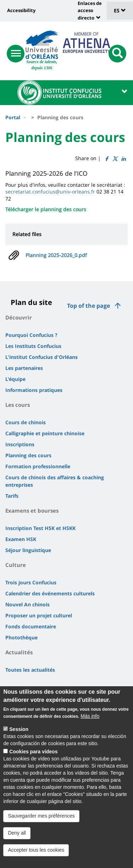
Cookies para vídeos (33, 755)
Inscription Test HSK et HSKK (40, 528)
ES (120, 10)
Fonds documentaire (31, 626)
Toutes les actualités (30, 670)
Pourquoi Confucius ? (31, 335)
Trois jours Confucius (31, 582)
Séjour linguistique (28, 550)
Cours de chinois (26, 422)
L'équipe (15, 379)
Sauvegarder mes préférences (41, 819)
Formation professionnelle (38, 466)
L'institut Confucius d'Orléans (41, 357)
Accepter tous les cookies (36, 853)
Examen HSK (21, 539)
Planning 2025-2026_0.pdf (56, 255)
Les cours (18, 405)
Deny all (17, 836)
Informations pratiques (34, 390)
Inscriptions (20, 444)
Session (19, 732)
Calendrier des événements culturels (50, 593)
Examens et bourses (32, 511)
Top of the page (88, 306)
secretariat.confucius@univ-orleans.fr (50, 192)
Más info (90, 719)
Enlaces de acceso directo (90, 10)
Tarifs (12, 496)
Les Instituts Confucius (33, 346)
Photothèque (21, 637)
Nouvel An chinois (27, 604)
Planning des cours (28, 455)
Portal (13, 117)
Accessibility (21, 10)
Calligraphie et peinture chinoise (45, 433)
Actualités (19, 652)
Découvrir (19, 317)
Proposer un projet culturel (39, 615)
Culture (16, 565)
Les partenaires (24, 368)
